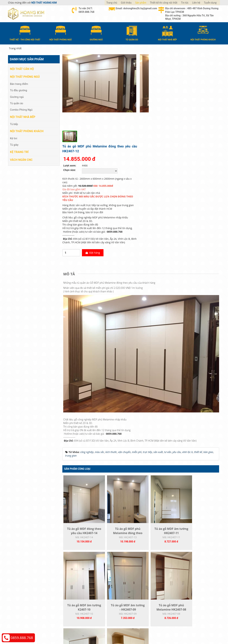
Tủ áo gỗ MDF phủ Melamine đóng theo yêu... (121, 461)
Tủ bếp (14, 124)
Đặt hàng (172, 179)
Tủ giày (14, 145)
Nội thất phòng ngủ (25, 77)
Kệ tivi (14, 138)
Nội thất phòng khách (27, 131)
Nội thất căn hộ (22, 69)
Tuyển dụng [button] (210, 3)
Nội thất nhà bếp (23, 117)
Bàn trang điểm (19, 84)
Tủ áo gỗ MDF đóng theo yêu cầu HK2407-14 (82, 461)
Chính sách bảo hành (183, 594)
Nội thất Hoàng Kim (147, 621)
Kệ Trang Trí (19, 152)
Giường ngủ (17, 97)
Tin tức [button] (185, 3)
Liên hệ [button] (196, 3)
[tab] (70, 200)
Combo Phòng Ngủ (21, 110)
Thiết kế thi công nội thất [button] (164, 3)
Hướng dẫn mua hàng (130, 578)
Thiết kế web (165, 621)
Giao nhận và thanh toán (132, 583)
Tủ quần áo (17, 103)
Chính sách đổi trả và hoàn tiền (189, 589)
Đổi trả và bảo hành (129, 589)
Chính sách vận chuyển (184, 583)
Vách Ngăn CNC (21, 159)
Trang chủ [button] (112, 3)
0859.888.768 (22, 638)
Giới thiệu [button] (126, 3)
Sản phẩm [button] (141, 3)
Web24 (175, 621)
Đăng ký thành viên (129, 594)
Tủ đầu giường (19, 90)
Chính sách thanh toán (184, 578)
